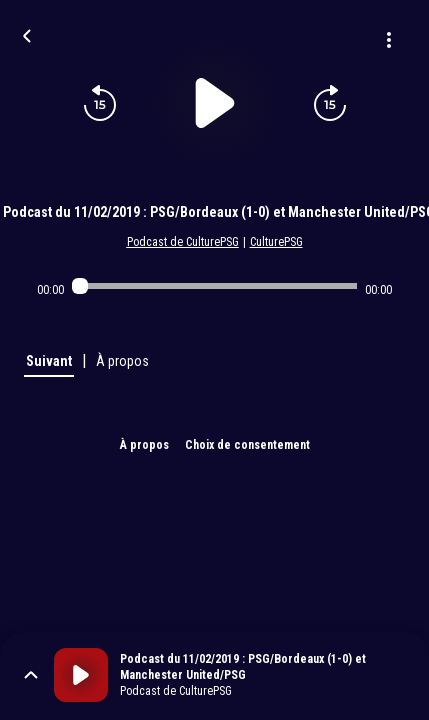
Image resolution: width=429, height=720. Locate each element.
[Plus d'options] (389, 40)
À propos (144, 445)
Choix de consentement (247, 445)
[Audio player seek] (214, 286)
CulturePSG (276, 242)
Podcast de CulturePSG (183, 242)
